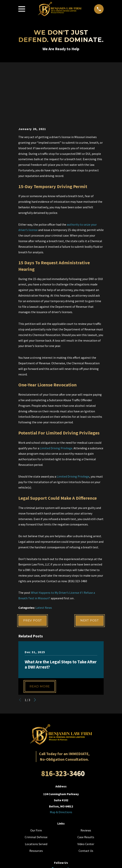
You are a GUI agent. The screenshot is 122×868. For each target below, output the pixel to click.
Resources (36, 802)
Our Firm (36, 781)
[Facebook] (52, 821)
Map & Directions (61, 763)
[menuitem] (44, 862)
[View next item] (35, 651)
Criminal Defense (36, 788)
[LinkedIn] (70, 821)
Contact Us (86, 802)
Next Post (89, 571)
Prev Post (33, 571)
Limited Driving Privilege (56, 399)
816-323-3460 (63, 725)
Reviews (86, 781)
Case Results (86, 788)
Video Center (86, 795)
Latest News (44, 558)
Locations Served (36, 795)
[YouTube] (61, 821)
